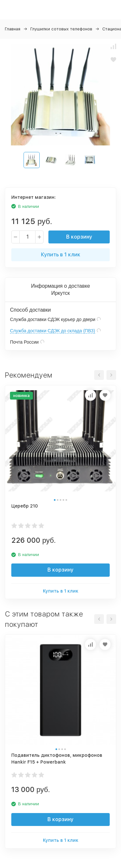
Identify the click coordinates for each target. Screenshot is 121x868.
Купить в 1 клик (61, 255)
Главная (13, 29)
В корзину (79, 237)
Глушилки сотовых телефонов (61, 29)
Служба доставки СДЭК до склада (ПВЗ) (53, 331)
